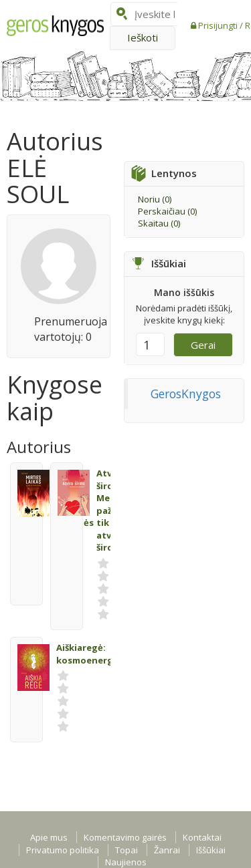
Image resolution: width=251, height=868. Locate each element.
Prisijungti (219, 25)
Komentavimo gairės (125, 837)
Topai (127, 850)
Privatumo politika (63, 850)
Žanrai (167, 850)
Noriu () (155, 199)
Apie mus (49, 837)
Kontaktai (202, 837)
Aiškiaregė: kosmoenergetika (96, 654)
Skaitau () (159, 223)
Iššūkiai (211, 850)
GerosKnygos (186, 394)
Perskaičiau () (167, 211)
